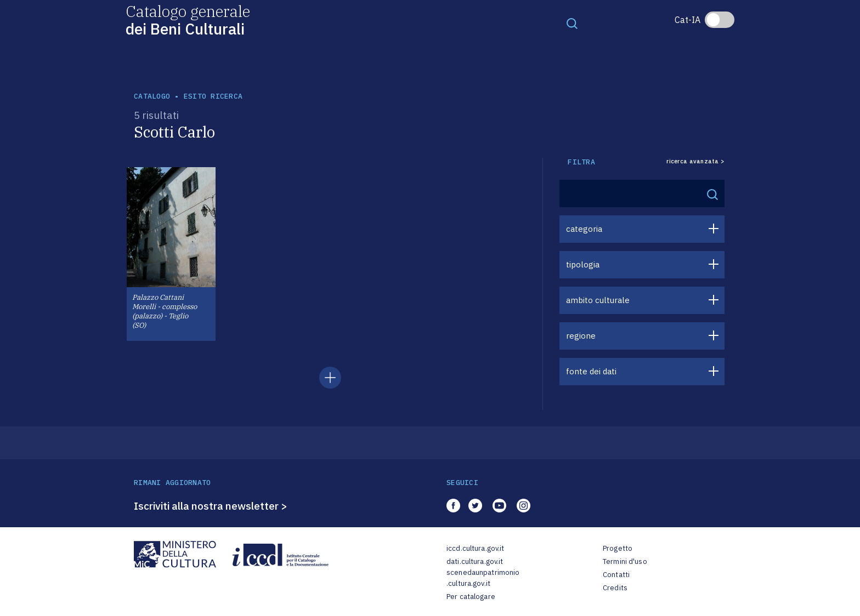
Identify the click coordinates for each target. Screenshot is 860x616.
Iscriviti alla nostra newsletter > (211, 506)
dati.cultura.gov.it (475, 561)
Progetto (618, 548)
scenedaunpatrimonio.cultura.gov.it (483, 578)
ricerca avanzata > (695, 161)
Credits (615, 588)
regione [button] (581, 336)
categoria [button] (584, 229)
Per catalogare (471, 597)
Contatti (616, 575)
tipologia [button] (583, 264)
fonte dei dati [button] (591, 371)
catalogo (152, 96)
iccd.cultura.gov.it (475, 548)
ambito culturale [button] (598, 300)
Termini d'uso (625, 561)
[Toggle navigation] (572, 23)
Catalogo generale (188, 19)
